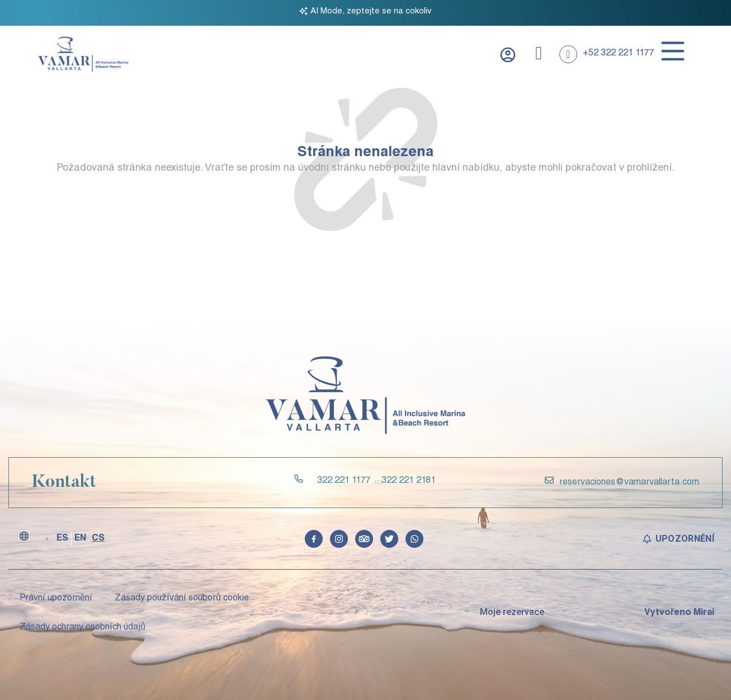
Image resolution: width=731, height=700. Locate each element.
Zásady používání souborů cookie (182, 599)
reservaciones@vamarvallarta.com (629, 483)
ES (62, 539)
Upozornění (685, 539)
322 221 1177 (344, 481)
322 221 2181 (409, 481)
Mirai (704, 613)
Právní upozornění (56, 599)
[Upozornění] (647, 539)
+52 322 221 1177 (618, 54)
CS (98, 539)
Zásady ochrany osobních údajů (82, 628)
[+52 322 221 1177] (568, 54)
